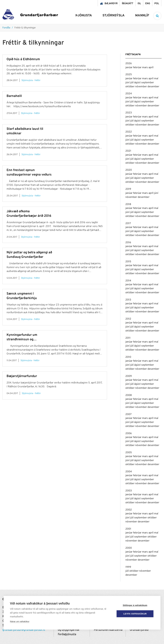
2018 (128, 204)
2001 (128, 529)
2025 (129, 75)
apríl (151, 68)
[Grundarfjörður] (30, 15)
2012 (128, 319)
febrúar (138, 68)
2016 (128, 243)
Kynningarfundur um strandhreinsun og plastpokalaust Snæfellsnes (27, 337)
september (148, 83)
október (130, 87)
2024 (129, 94)
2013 (128, 300)
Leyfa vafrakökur (135, 614)
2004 (129, 472)
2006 (129, 434)
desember (153, 87)
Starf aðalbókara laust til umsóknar (25, 131)
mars (145, 68)
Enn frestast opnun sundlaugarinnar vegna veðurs (29, 172)
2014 (128, 281)
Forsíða (6, 28)
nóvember (141, 87)
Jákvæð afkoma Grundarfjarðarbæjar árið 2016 (29, 214)
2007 (128, 414)
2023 (129, 113)
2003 (129, 491)
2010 (128, 357)
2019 (128, 189)
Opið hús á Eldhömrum (23, 59)
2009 (129, 376)
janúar (129, 68)
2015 (128, 262)
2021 (128, 151)
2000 (129, 548)
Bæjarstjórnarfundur (22, 376)
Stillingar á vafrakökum (135, 605)
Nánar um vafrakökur (20, 621)
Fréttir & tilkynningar (25, 28)
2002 (129, 510)
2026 (129, 64)
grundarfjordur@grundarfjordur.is (24, 630)
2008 (129, 395)
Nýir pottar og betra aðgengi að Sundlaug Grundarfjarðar (29, 255)
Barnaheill (14, 96)
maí (156, 79)
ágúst (138, 83)
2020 (129, 170)
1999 (128, 567)
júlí (132, 83)
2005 (129, 453)
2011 (128, 338)
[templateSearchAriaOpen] (157, 16)
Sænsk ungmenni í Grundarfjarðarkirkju (22, 296)
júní (128, 83)
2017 (128, 223)
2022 (129, 132)
